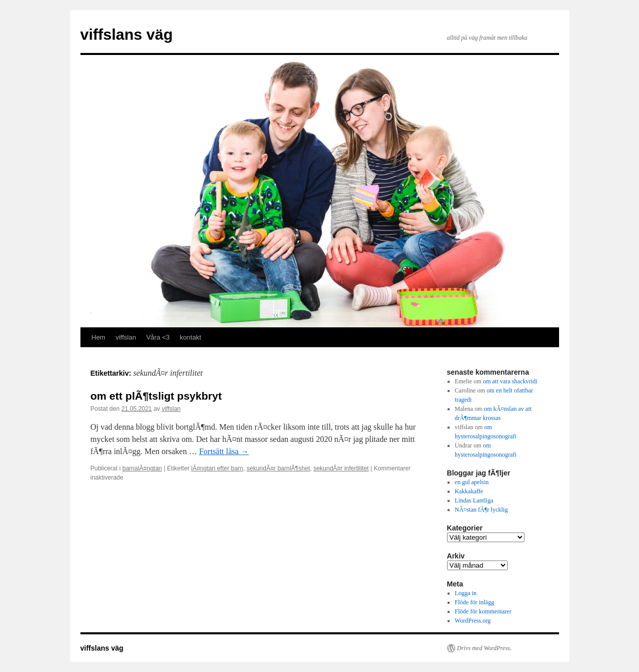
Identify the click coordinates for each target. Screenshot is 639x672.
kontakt (190, 337)
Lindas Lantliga (474, 500)
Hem (99, 337)
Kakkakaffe (469, 491)
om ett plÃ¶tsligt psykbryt (156, 396)
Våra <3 (158, 337)
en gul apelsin (472, 482)
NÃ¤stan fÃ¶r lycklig (481, 510)
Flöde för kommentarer (483, 611)
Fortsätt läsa (224, 451)
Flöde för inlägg (474, 602)
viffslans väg (127, 34)
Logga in (466, 593)
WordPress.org (473, 621)
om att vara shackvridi (510, 381)
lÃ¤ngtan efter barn (217, 468)
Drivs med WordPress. (484, 648)
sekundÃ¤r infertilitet (341, 468)
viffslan (126, 337)
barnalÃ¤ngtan (142, 468)
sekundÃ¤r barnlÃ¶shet (278, 468)
